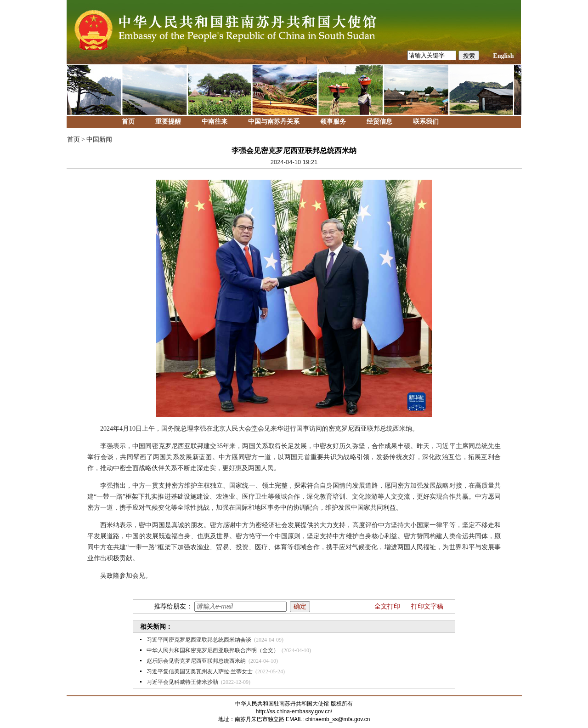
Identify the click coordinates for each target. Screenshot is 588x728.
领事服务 (333, 122)
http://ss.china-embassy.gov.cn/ (294, 711)
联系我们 (426, 122)
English (503, 56)
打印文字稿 (427, 606)
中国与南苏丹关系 (274, 122)
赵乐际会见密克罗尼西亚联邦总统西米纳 (196, 661)
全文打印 (387, 606)
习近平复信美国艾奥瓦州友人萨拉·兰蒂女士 (200, 671)
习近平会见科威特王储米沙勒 (182, 682)
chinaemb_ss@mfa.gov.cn (338, 719)
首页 (128, 122)
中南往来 (215, 122)
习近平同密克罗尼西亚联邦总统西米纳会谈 (199, 640)
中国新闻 (99, 139)
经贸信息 (379, 122)
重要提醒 (168, 122)
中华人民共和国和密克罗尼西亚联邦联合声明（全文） (213, 650)
